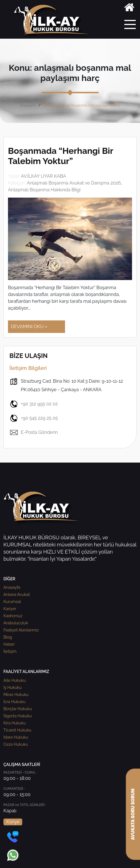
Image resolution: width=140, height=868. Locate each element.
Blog (8, 637)
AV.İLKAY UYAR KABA (43, 176)
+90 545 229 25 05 (34, 418)
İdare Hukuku (16, 737)
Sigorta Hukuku (18, 716)
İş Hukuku (13, 687)
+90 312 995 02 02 (34, 404)
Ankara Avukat (17, 594)
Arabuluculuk (16, 623)
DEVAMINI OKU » (29, 327)
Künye (13, 822)
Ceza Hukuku (16, 744)
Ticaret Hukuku (17, 730)
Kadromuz (13, 616)
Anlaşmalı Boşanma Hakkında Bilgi (44, 190)
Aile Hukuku (15, 680)
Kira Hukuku (15, 723)
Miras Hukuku (16, 695)
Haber (9, 644)
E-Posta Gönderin (34, 432)
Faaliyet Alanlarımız (21, 630)
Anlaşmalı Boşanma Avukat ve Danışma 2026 (74, 183)
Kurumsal (12, 602)
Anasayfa (28, 105)
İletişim (10, 651)
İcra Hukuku (14, 702)
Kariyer (10, 609)
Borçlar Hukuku (18, 709)
